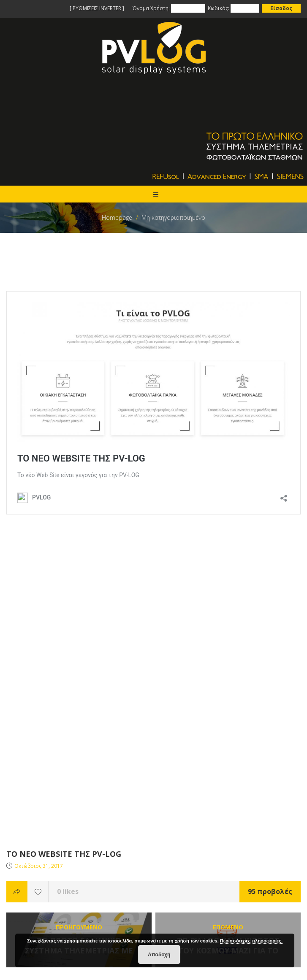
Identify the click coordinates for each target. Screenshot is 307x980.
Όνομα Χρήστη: (152, 8)
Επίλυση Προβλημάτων (38, 765)
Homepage (117, 217)
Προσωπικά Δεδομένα (37, 785)
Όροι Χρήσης (24, 775)
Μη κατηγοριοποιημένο (173, 217)
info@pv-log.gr (38, 906)
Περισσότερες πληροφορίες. (251, 941)
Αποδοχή (159, 955)
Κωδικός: (219, 8)
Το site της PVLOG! (32, 825)
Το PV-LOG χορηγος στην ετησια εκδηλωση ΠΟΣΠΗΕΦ (82, 846)
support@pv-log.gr (43, 917)
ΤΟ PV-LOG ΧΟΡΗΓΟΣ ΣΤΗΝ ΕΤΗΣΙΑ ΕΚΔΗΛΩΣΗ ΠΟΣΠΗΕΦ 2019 (97, 836)
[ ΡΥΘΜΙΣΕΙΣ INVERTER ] (97, 8)
